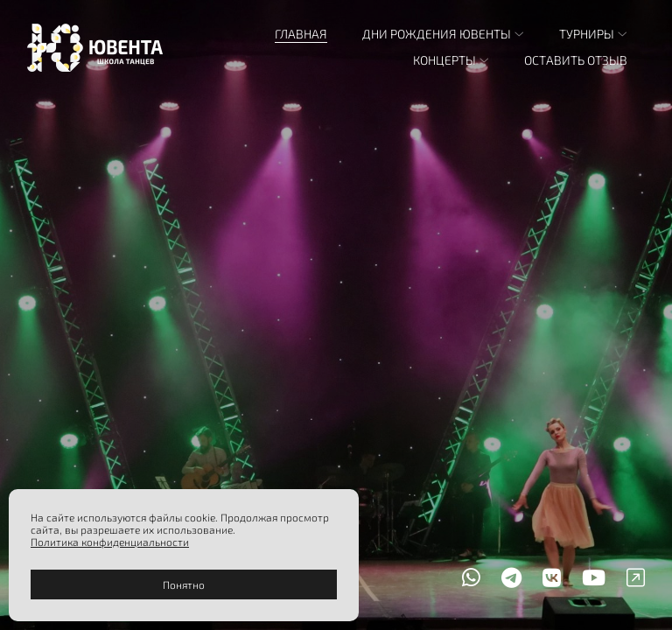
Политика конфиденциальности (110, 542)
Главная (301, 34)
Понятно (184, 584)
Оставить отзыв (576, 60)
